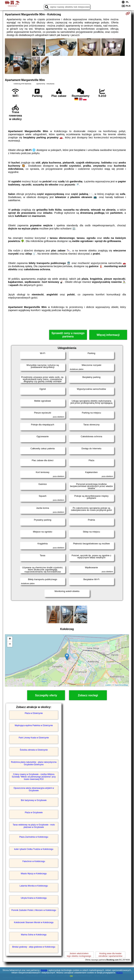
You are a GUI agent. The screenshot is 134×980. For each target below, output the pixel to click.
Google (44, 970)
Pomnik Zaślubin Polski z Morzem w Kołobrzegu (34, 910)
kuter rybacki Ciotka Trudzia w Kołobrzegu (34, 849)
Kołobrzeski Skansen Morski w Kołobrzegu (34, 922)
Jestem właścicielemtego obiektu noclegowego (79, 955)
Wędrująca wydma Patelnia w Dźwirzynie (34, 725)
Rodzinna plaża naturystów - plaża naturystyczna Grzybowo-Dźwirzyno (34, 763)
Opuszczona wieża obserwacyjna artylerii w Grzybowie (34, 789)
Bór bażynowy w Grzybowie (34, 800)
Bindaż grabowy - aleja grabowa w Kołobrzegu (34, 947)
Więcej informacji (108, 335)
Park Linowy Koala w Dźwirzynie (34, 738)
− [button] (10, 644)
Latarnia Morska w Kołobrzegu (34, 886)
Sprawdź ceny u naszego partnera (68, 335)
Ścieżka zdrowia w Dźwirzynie (34, 750)
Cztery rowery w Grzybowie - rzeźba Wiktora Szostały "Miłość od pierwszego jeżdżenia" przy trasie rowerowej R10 (34, 777)
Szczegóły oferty (46, 695)
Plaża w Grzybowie (34, 813)
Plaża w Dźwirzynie (34, 713)
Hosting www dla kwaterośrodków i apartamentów (110, 955)
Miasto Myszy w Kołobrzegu (34, 874)
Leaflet (108, 685)
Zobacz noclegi (88, 695)
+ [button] (10, 639)
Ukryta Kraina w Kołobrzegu (34, 898)
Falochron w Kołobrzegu (34, 861)
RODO (120, 973)
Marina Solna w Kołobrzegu (34, 935)
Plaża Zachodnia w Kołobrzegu (34, 837)
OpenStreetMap (121, 685)
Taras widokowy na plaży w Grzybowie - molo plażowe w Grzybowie (34, 826)
